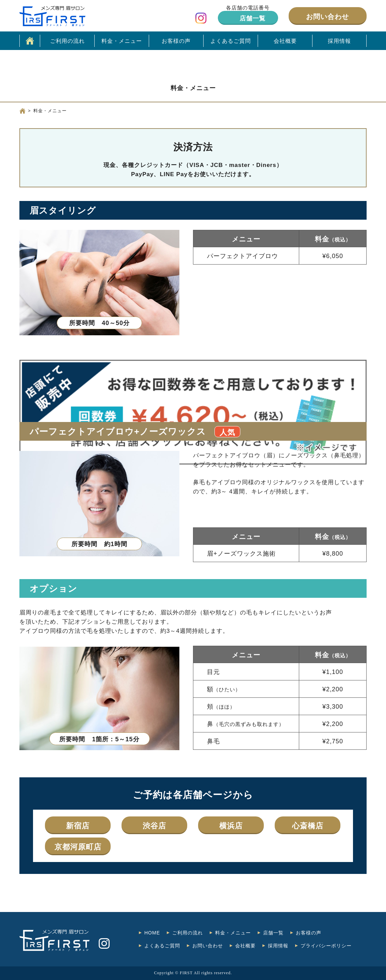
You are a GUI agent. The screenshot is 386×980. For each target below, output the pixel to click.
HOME (152, 933)
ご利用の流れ (67, 41)
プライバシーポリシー (326, 946)
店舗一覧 (253, 18)
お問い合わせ (327, 17)
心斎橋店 (308, 826)
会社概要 (285, 41)
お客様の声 (176, 41)
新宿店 (78, 826)
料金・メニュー (122, 41)
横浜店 (231, 826)
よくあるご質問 (231, 41)
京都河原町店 (78, 847)
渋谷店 (154, 826)
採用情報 (339, 41)
